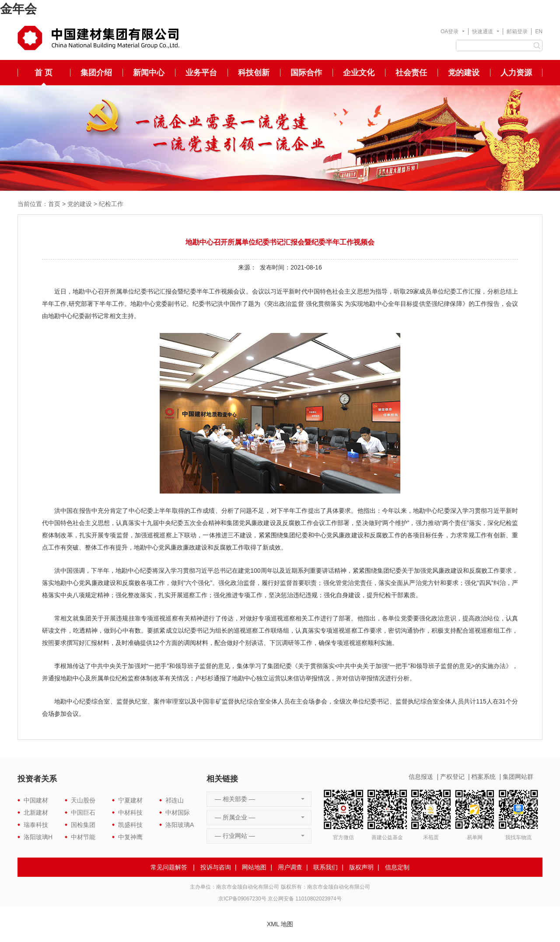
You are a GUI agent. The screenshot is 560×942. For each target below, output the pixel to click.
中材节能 (83, 837)
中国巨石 (83, 812)
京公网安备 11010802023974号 (305, 899)
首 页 (44, 73)
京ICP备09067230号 (242, 899)
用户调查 (290, 867)
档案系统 (483, 777)
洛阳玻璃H (38, 837)
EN (539, 32)
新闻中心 (149, 73)
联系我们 (325, 867)
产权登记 (452, 777)
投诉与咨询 (216, 867)
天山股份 (83, 800)
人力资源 (516, 73)
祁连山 (175, 800)
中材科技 (130, 812)
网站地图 (254, 867)
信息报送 (421, 777)
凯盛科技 (130, 825)
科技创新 (254, 73)
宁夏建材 (130, 800)
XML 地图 (280, 924)
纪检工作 (111, 204)
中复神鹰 (130, 837)
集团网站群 (518, 777)
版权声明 (361, 867)
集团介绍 (96, 73)
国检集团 (83, 825)
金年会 (18, 9)
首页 (54, 204)
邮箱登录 (517, 32)
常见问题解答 (169, 867)
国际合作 (306, 73)
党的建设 (464, 73)
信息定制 (397, 867)
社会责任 (411, 73)
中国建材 (36, 800)
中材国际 (178, 812)
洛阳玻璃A (180, 825)
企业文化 (359, 73)
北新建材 (36, 812)
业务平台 (201, 73)
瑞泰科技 (36, 825)
